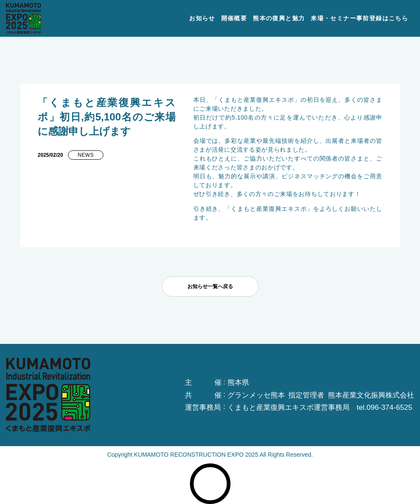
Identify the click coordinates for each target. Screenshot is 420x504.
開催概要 (234, 18)
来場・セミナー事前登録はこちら (359, 18)
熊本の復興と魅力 (279, 18)
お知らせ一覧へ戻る (210, 286)
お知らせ (202, 18)
